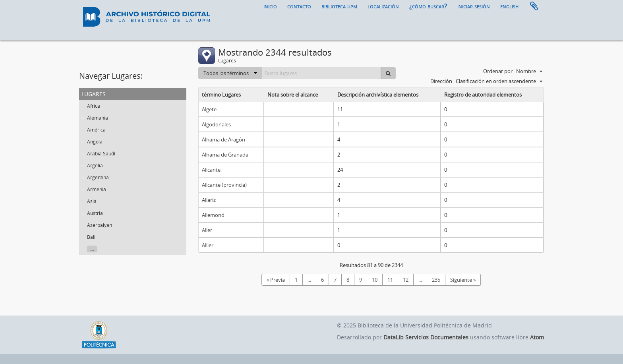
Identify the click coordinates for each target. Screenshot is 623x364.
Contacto (299, 6)
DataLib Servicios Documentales (426, 337)
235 (436, 280)
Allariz (209, 200)
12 (406, 280)
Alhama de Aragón (223, 139)
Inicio (270, 6)
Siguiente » (463, 280)
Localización (383, 6)
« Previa (276, 280)
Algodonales (216, 124)
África (94, 106)
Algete (209, 109)
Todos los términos (230, 73)
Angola (95, 142)
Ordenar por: (498, 71)
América (96, 130)
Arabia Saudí (101, 154)
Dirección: (442, 81)
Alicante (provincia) (224, 185)
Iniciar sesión (474, 6)
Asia (92, 201)
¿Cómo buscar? (428, 6)
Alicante (211, 170)
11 (390, 280)
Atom (537, 337)
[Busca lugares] (322, 73)
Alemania (98, 118)
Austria (95, 213)
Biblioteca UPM (339, 6)
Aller (207, 230)
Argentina (98, 177)
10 (375, 280)
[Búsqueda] (388, 73)
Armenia (97, 189)
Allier (208, 245)
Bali (91, 237)
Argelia (95, 166)
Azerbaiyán (100, 225)
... (92, 249)
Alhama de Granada (225, 155)
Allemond (213, 215)
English (509, 6)
